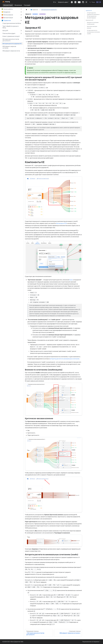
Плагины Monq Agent (9, 33)
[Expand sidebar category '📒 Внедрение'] (21, 12)
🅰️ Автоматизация (7, 18)
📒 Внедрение (6, 12)
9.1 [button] (54, 2)
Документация (8, 5)
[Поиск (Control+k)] (95, 2)
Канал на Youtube (79, 2)
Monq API (5, 31)
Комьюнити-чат (72, 2)
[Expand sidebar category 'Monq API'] (21, 31)
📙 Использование (7, 15)
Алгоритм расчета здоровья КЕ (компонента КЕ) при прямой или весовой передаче (93, 15)
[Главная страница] (26, 10)
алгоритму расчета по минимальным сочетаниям (65, 359)
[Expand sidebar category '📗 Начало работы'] (21, 9)
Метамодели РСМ (61, 223)
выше (71, 280)
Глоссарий (27, 5)
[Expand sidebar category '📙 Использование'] (21, 15)
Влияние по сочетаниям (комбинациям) (93, 23)
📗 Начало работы (7, 9)
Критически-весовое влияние (92, 27)
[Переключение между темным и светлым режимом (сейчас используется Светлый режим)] (86, 2)
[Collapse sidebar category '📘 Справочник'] (21, 20)
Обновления (18, 5)
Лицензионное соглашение (91, 642)
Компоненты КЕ (89, 20)
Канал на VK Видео (75, 2)
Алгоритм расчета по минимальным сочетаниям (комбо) (93, 32)
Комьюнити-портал (83, 2)
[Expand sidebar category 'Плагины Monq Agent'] (21, 33)
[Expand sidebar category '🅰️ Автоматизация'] (21, 18)
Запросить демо (63, 2)
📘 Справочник (6, 20)
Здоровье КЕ (89, 11)
